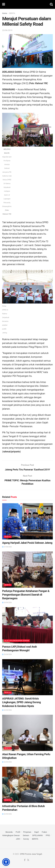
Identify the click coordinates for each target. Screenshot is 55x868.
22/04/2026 (7, 710)
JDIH (18, 839)
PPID (48, 836)
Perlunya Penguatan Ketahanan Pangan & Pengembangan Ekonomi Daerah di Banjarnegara (26, 595)
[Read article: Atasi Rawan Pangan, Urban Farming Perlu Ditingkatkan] (27, 733)
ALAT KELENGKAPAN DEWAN (17, 641)
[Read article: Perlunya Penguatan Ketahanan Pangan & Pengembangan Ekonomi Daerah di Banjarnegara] (27, 570)
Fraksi (44, 832)
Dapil (36, 832)
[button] (6, 862)
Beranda (9, 832)
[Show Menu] (4, 4)
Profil (18, 832)
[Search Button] (51, 4)
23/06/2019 (7, 30)
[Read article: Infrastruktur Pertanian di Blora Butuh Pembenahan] (27, 785)
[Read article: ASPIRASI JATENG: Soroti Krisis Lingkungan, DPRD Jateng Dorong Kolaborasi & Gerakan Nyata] (27, 677)
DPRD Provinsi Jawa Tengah (31, 854)
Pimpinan (27, 832)
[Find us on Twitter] (28, 860)
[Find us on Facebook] (25, 860)
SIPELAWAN (37, 836)
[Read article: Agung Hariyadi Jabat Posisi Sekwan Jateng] (27, 521)
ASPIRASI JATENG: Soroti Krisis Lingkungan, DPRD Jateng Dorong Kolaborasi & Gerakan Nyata (21, 702)
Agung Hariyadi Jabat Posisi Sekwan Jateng (27, 543)
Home (5, 13)
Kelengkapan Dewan (11, 836)
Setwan (26, 836)
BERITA (12, 13)
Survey (26, 839)
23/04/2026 (7, 603)
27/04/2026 (7, 547)
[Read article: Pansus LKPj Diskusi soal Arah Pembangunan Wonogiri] (27, 625)
